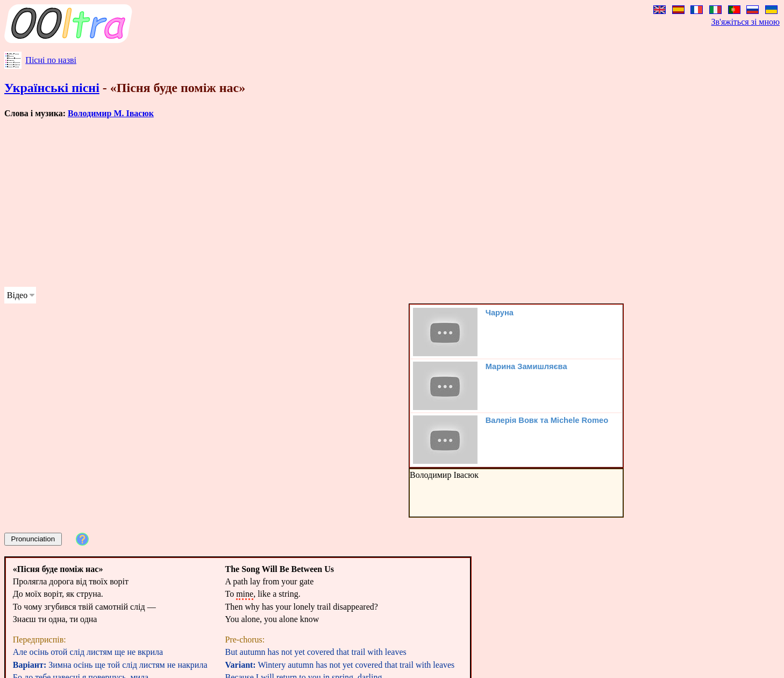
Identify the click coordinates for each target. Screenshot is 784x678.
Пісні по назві (51, 60)
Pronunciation (33, 539)
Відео (17, 295)
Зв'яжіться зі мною (746, 22)
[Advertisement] (327, 203)
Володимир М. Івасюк (111, 113)
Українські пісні (52, 88)
